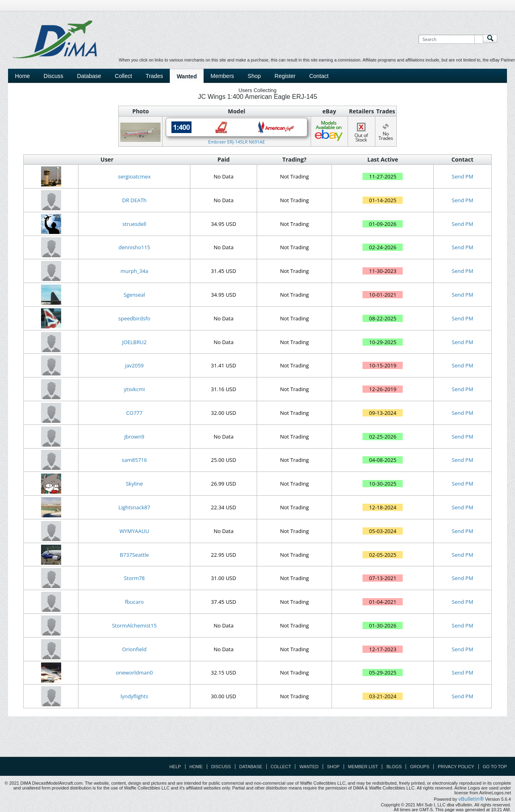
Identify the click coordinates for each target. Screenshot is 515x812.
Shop (254, 76)
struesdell (134, 224)
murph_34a (134, 271)
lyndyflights (134, 696)
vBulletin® (471, 799)
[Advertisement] (257, 738)
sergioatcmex (134, 176)
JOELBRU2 (134, 342)
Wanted (187, 76)
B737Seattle (134, 555)
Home (22, 76)
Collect (123, 76)
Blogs (394, 767)
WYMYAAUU (134, 531)
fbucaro (134, 602)
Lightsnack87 (134, 507)
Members (222, 76)
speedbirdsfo (134, 318)
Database (89, 76)
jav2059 (135, 365)
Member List (363, 767)
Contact (319, 76)
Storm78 (134, 578)
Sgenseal (134, 295)
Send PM (462, 176)
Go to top (495, 767)
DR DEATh (134, 200)
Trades (154, 76)
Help (175, 767)
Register (285, 76)
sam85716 (135, 460)
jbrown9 (134, 437)
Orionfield (135, 649)
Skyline (134, 484)
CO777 (135, 413)
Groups (420, 767)
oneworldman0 (134, 673)
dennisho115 (135, 247)
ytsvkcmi (134, 389)
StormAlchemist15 (134, 625)
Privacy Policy (456, 767)
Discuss (53, 76)
